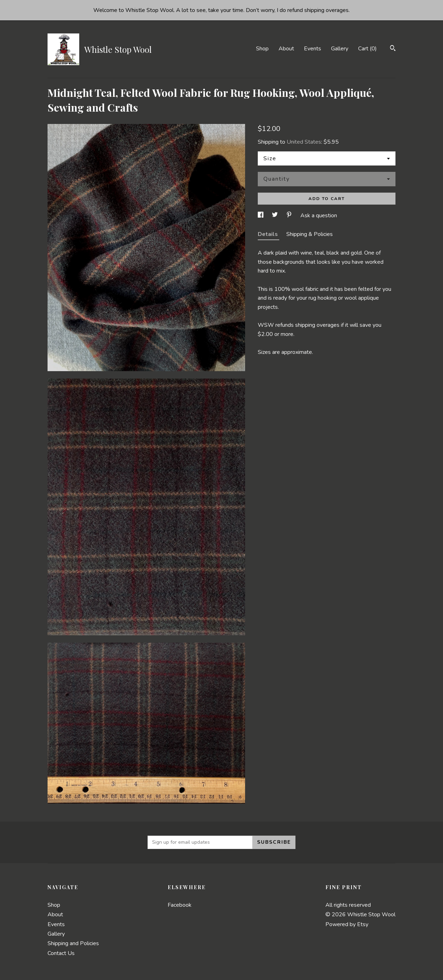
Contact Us (61, 953)
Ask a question (319, 216)
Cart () (367, 49)
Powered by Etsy (347, 924)
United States (304, 142)
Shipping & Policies (310, 234)
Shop (262, 49)
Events (313, 49)
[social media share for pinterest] (290, 216)
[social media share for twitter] (276, 216)
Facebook (180, 905)
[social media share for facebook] (261, 216)
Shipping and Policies (73, 943)
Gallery (340, 49)
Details (269, 234)
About (286, 49)
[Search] (393, 49)
